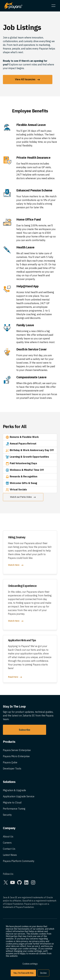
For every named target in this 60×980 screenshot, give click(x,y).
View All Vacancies (28, 80)
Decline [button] (43, 973)
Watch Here (16, 565)
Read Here (15, 677)
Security (7, 815)
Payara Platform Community (19, 861)
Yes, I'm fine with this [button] (23, 973)
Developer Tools (12, 769)
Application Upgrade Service (19, 796)
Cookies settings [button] (30, 964)
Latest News (10, 855)
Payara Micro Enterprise (16, 756)
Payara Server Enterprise (17, 750)
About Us (8, 836)
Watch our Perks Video (23, 497)
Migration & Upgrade (14, 790)
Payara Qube (10, 762)
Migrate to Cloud (12, 803)
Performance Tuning (14, 809)
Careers (7, 843)
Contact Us (9, 849)
